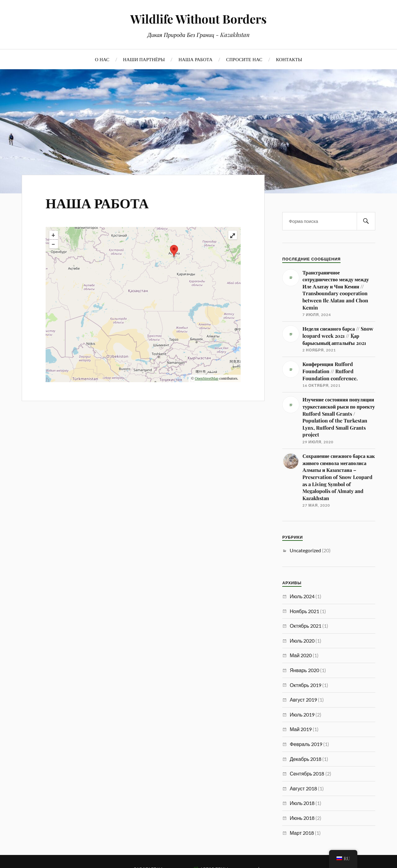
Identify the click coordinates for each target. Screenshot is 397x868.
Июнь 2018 (302, 818)
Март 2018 (302, 833)
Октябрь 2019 (306, 685)
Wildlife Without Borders (198, 19)
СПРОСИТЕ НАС (244, 59)
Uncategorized (305, 550)
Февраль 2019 (306, 744)
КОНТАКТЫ (289, 59)
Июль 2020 (302, 641)
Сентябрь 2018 (307, 773)
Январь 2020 (304, 670)
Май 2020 (301, 655)
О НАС (102, 59)
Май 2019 (301, 729)
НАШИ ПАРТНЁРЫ (144, 59)
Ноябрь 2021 (304, 611)
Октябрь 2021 (306, 626)
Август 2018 (303, 788)
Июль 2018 (302, 803)
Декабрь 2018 (306, 759)
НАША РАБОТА (195, 59)
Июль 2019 (302, 714)
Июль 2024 (302, 596)
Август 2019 (303, 700)
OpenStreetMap (207, 378)
